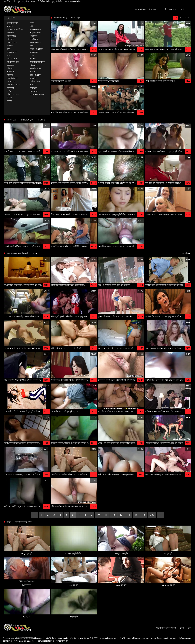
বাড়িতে (10, 75)
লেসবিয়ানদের (12, 78)
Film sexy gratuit (10, 638)
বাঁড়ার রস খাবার (13, 94)
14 (129, 515)
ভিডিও (10, 98)
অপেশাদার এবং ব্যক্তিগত (13, 64)
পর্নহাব (10, 101)
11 (106, 515)
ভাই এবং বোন (35, 75)
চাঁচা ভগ (10, 68)
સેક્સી (20, 638)
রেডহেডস (34, 91)
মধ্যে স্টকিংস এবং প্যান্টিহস (14, 86)
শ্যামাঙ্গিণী (11, 72)
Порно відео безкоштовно (145, 638)
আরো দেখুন (75, 18)
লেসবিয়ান (34, 39)
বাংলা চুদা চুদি (27, 638)
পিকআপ (33, 65)
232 (152, 515)
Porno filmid (13, 641)
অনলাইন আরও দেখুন (23, 522)
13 (121, 515)
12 (113, 515)
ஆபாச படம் (116, 638)
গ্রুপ (31, 46)
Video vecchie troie (41, 638)
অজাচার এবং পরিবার (12, 44)
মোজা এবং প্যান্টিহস (15, 29)
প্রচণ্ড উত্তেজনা (36, 68)
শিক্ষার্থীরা (33, 88)
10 (98, 515)
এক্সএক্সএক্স (34, 52)
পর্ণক (9, 91)
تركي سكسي (68, 638)
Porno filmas (56, 641)
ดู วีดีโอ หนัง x (127, 638)
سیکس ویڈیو (105, 638)
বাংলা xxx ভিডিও (75, 1)
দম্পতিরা (10, 33)
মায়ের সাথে (11, 36)
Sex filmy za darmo (81, 638)
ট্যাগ (190, 628)
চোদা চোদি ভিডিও (38, 1)
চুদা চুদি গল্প (26, 1)
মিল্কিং (32, 23)
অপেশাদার (11, 81)
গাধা (32, 26)
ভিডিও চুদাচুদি (52, 1)
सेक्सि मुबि (65, 641)
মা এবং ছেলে (12, 59)
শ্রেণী (182, 628)
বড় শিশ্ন (33, 59)
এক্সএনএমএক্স (35, 29)
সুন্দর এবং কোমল (36, 49)
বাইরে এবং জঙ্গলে (37, 94)
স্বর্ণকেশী (10, 26)
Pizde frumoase (56, 638)
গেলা (32, 55)
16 (144, 515)
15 (136, 515)
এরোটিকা (34, 36)
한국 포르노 (95, 638)
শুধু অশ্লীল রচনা (36, 33)
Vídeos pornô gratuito (41, 641)
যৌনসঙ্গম (11, 39)
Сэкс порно (162, 638)
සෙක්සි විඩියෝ (25, 641)
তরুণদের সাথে (13, 23)
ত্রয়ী (9, 49)
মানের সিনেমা (185, 18)
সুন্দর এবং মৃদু (12, 52)
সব (176, 18)
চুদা (19, 1)
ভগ (8, 55)
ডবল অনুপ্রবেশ (36, 42)
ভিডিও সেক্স (63, 1)
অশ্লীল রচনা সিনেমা (37, 62)
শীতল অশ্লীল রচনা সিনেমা (166, 628)
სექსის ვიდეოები (174, 638)
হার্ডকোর (33, 72)
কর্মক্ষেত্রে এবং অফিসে (35, 83)
